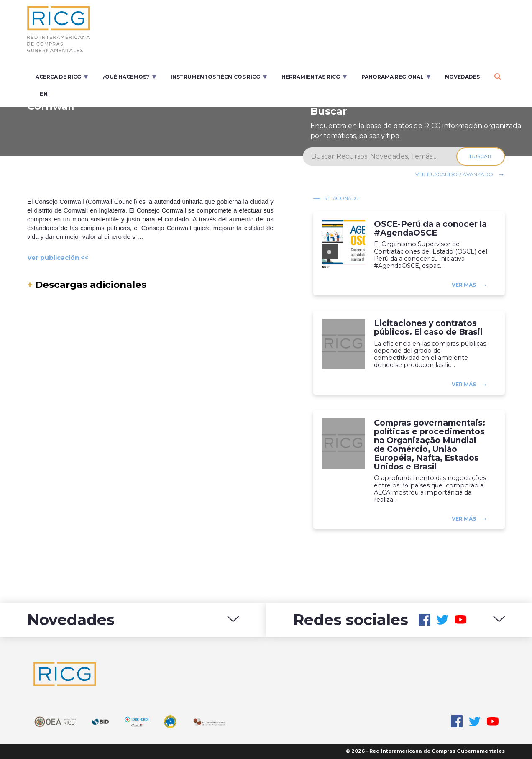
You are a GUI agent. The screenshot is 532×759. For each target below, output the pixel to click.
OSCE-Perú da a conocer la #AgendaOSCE (430, 228)
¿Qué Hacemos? (126, 77)
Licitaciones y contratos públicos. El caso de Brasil (428, 328)
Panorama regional (393, 77)
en (44, 94)
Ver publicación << (58, 258)
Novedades (462, 77)
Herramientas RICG (311, 77)
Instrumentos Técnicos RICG (215, 77)
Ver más (464, 285)
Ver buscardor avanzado (454, 174)
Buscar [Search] (481, 156)
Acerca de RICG (58, 77)
